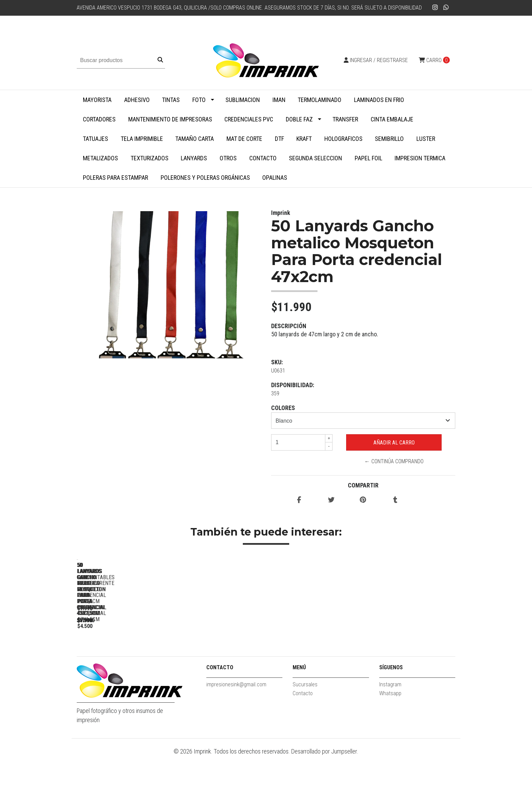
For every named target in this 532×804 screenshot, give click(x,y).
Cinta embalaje (392, 119)
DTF (279, 139)
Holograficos (343, 139)
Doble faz (299, 119)
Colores (283, 408)
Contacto (263, 158)
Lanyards (194, 158)
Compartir (363, 485)
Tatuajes (95, 139)
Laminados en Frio (379, 100)
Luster (426, 139)
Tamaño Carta (195, 139)
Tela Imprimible (142, 139)
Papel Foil (368, 158)
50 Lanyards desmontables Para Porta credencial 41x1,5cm (411, 659)
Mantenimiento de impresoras (170, 119)
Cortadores (99, 119)
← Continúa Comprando (394, 461)
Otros (228, 158)
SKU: (277, 362)
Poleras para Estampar (115, 178)
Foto (199, 100)
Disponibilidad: (293, 385)
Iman (279, 100)
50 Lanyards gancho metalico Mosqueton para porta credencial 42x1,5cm (220, 661)
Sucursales (305, 733)
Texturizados (150, 158)
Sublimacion (243, 100)
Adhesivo (137, 100)
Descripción (289, 326)
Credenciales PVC (249, 119)
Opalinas (275, 178)
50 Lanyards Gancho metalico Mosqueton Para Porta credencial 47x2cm (124, 661)
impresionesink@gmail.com (236, 733)
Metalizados (100, 158)
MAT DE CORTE (244, 139)
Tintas (171, 100)
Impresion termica (420, 158)
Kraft (304, 139)
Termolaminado (320, 100)
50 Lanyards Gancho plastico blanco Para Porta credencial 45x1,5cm (315, 661)
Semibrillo (389, 139)
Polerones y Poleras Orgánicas (205, 178)
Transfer (345, 119)
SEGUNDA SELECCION (315, 158)
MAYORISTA (97, 100)
